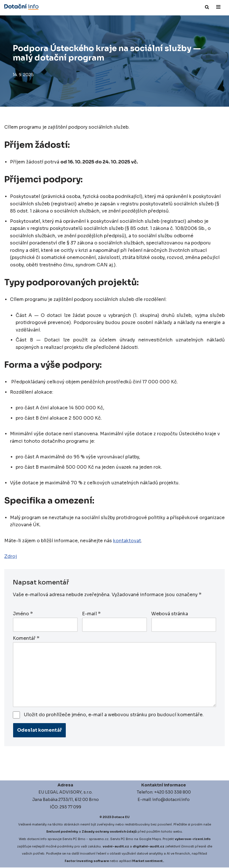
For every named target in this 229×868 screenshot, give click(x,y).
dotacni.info (37, 839)
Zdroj (11, 558)
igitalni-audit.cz (150, 847)
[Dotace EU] (21, 7)
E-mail (91, 614)
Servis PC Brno (74, 839)
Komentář (26, 639)
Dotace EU (121, 818)
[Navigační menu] (218, 7)
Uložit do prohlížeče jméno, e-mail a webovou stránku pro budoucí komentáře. (114, 715)
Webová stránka (170, 614)
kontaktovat (127, 542)
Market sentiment (147, 861)
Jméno (23, 614)
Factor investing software (87, 861)
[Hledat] (207, 7)
